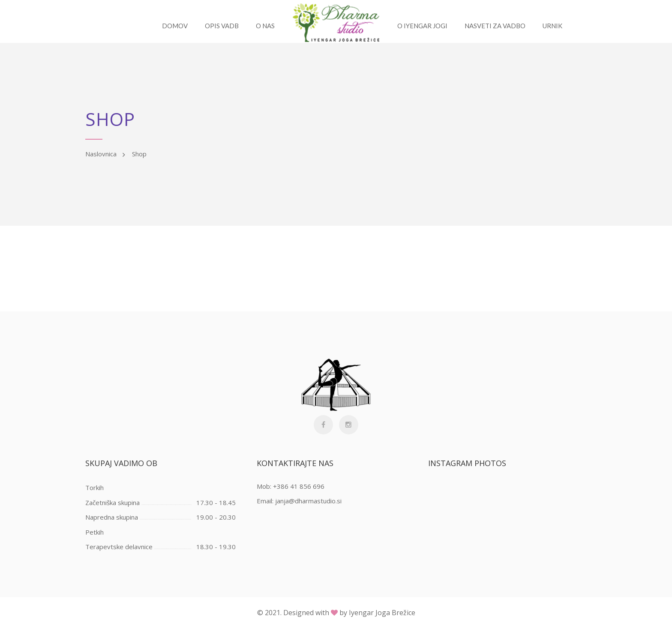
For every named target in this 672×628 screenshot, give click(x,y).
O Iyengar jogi (423, 26)
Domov (174, 26)
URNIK (553, 26)
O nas (264, 26)
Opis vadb (221, 26)
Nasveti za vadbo (496, 26)
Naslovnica (101, 154)
